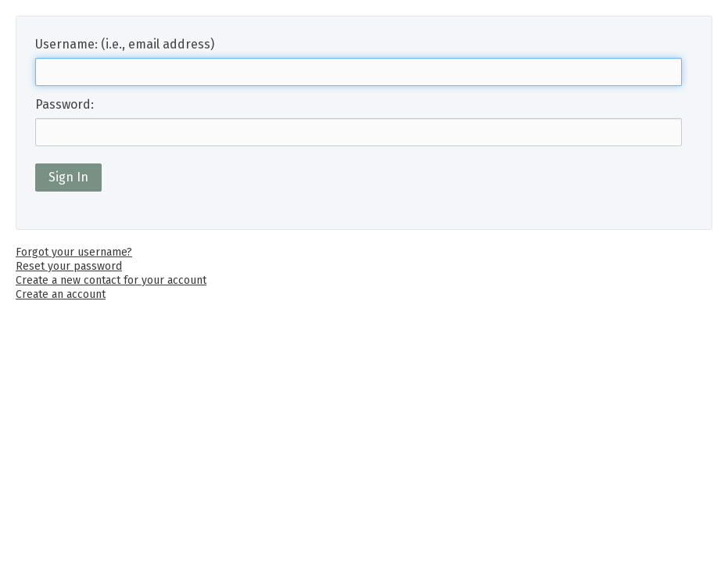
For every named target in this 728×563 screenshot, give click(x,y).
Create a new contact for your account (111, 280)
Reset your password (69, 266)
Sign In (68, 177)
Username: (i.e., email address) (125, 44)
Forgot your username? (74, 252)
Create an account (61, 294)
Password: (65, 104)
